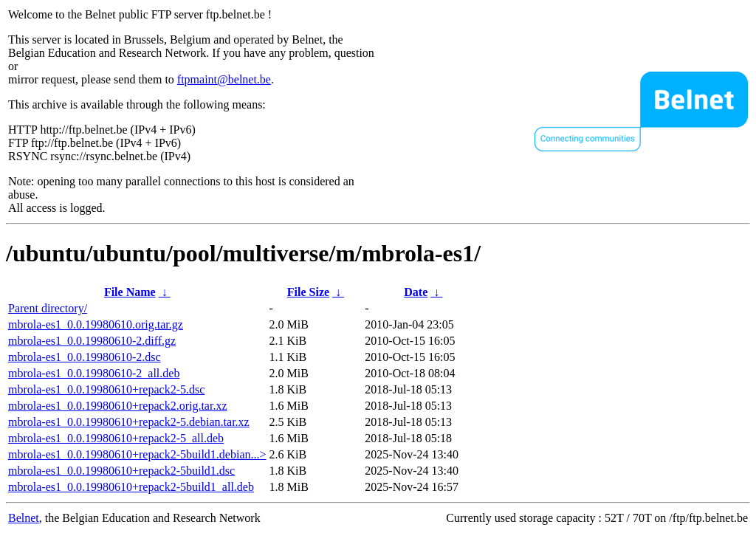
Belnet (24, 518)
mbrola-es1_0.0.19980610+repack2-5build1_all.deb (131, 487)
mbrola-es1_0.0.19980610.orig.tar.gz (96, 324)
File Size (308, 292)
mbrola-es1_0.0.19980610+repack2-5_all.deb (116, 438)
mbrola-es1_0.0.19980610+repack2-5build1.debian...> (137, 454)
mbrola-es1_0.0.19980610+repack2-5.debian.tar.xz (129, 422)
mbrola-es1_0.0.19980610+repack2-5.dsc (106, 389)
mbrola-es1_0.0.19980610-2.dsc (85, 357)
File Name (130, 292)
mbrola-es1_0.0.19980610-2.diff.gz (92, 341)
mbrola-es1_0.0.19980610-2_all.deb (94, 373)
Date (416, 292)
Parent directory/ (48, 308)
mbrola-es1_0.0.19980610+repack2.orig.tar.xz (118, 406)
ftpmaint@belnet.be (224, 79)
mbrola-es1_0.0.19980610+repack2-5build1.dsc (121, 471)
